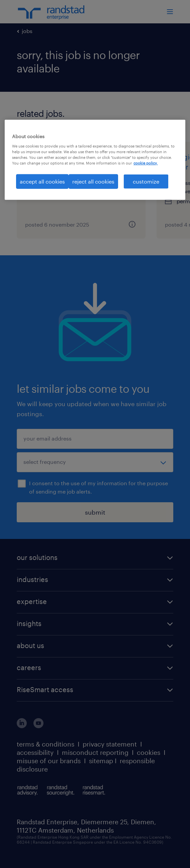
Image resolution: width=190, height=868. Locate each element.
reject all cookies (93, 181)
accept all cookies (42, 181)
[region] (95, 160)
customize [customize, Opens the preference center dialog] (146, 181)
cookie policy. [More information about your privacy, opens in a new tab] (146, 163)
